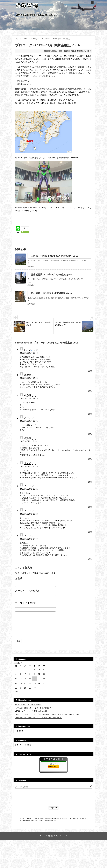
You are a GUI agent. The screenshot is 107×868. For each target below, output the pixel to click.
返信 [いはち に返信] (90, 371)
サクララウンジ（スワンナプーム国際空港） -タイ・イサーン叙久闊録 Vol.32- (47, 714)
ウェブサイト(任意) (26, 603)
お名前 (19, 578)
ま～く (27, 463)
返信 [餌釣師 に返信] (90, 459)
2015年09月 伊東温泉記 (76, 51)
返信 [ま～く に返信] (90, 482)
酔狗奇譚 (51, 836)
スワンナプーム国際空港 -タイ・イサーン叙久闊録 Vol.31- (39, 718)
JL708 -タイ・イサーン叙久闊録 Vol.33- (31, 711)
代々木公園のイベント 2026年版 (28, 705)
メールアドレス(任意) (27, 591)
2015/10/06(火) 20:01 (29, 421)
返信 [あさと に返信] (90, 434)
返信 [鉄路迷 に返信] (90, 391)
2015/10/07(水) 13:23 (29, 514)
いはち (27, 350)
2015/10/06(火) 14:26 (29, 398)
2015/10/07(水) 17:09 (29, 539)
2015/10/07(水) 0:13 (28, 441)
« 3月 (16, 691)
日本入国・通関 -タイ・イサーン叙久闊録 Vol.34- (35, 708)
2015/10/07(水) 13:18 (29, 466)
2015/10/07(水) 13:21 (29, 489)
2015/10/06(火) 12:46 (29, 353)
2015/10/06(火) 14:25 (29, 378)
